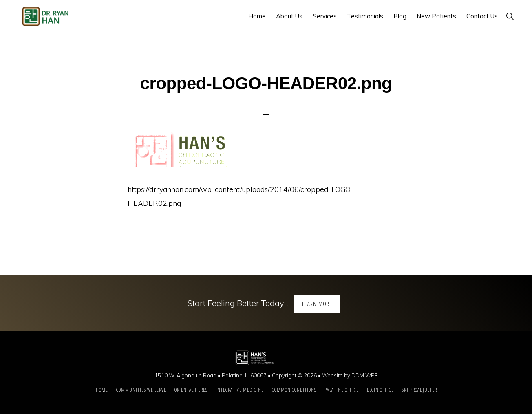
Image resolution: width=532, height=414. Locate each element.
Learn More (317, 304)
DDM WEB (365, 375)
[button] (510, 16)
